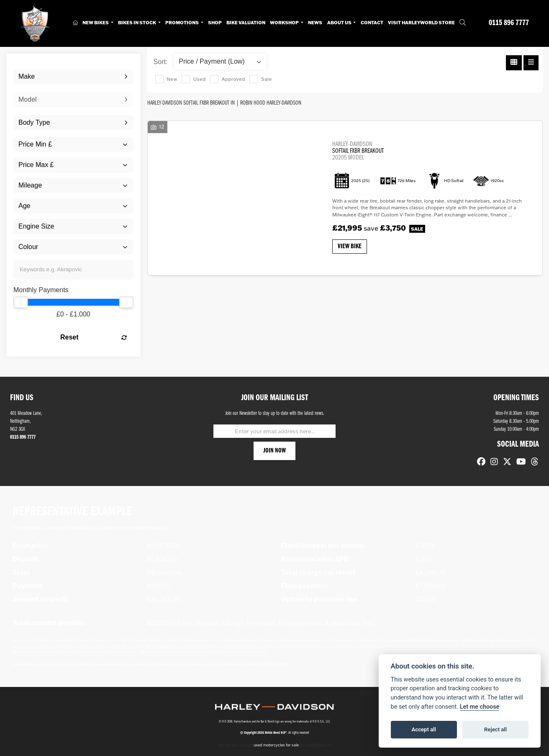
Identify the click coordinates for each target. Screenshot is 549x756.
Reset (94, 337)
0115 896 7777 (509, 23)
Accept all (424, 729)
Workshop (285, 23)
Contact (372, 23)
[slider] (21, 302)
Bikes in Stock (137, 23)
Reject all (495, 729)
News (315, 23)
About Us (340, 23)
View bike (350, 247)
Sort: (161, 62)
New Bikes (96, 23)
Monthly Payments (41, 290)
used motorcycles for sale (276, 745)
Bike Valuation (246, 23)
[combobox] (73, 77)
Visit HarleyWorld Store (421, 23)
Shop (215, 23)
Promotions (182, 23)
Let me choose (480, 707)
